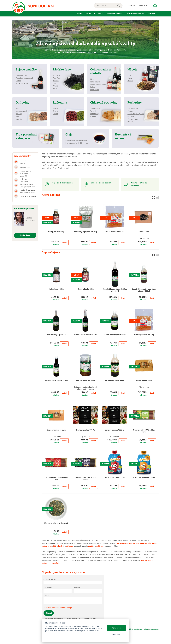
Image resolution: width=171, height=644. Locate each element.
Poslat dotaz (25, 235)
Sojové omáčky (26, 69)
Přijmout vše (116, 628)
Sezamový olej (82, 140)
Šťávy (130, 78)
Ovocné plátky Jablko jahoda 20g (56, 479)
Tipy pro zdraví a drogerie (27, 136)
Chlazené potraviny (104, 102)
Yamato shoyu (21, 75)
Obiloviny (23, 102)
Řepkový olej (70, 140)
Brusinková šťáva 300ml (115, 380)
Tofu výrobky (95, 108)
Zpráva (46, 596)
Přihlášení (131, 5)
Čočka (55, 114)
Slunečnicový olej (72, 143)
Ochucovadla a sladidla (100, 71)
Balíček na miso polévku (56, 430)
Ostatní (130, 81)
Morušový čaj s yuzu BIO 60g (86, 232)
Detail (64, 242)
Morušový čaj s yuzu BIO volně (56, 523)
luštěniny (62, 546)
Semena (131, 116)
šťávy (55, 546)
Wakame (56, 75)
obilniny (19, 114)
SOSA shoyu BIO (22, 83)
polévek (100, 546)
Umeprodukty (95, 82)
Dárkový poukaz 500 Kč (86, 430)
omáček (91, 546)
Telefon (77, 587)
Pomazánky (95, 114)
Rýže (18, 108)
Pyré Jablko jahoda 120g (115, 478)
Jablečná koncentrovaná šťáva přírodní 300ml (144, 290)
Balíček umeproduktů (144, 380)
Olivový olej (84, 143)
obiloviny (70, 546)
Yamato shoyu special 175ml (56, 380)
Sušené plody (133, 119)
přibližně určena (147, 560)
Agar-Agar (57, 78)
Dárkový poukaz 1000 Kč (115, 430)
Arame (56, 86)
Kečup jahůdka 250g (56, 232)
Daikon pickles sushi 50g (115, 232)
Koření (93, 87)
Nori (55, 83)
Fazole (56, 108)
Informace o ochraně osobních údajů (58, 608)
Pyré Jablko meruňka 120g (144, 478)
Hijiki (55, 89)
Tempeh (93, 111)
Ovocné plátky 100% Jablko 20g (144, 431)
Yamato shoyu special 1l (56, 335)
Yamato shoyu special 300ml (115, 335)
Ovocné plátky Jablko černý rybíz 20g (86, 479)
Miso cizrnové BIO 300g (85, 380)
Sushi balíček (144, 232)
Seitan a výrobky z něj (136, 114)
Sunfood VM (41, 6)
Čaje (129, 75)
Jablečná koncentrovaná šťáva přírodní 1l (115, 290)
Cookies (137, 629)
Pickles (130, 111)
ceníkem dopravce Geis (51, 563)
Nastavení (116, 635)
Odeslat (49, 613)
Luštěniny (60, 102)
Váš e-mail (48, 587)
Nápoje (132, 69)
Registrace (143, 5)
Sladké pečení (133, 108)
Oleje (69, 134)
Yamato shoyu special (24, 78)
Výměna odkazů (154, 629)
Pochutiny (135, 102)
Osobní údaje (129, 629)
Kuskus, (19, 116)
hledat (118, 6)
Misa (92, 79)
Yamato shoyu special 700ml (86, 335)
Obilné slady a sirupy (98, 84)
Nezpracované (21, 111)
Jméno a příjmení (50, 579)
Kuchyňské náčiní (123, 136)
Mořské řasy (62, 69)
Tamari (18, 81)
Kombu (56, 81)
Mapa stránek (144, 629)
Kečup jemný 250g (56, 289)
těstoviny (19, 119)
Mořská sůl (94, 90)
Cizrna (55, 111)
